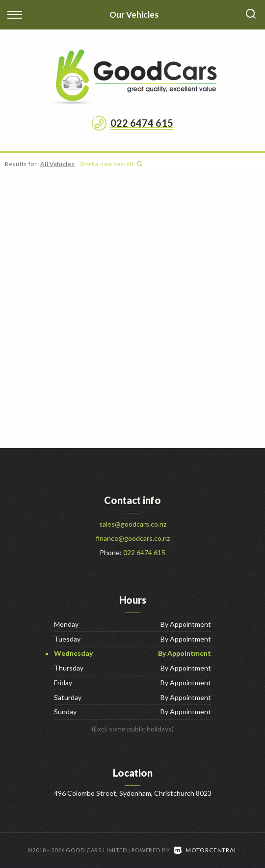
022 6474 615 (142, 123)
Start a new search (111, 164)
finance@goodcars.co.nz (133, 538)
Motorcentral (206, 850)
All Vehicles (57, 164)
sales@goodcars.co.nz (133, 524)
